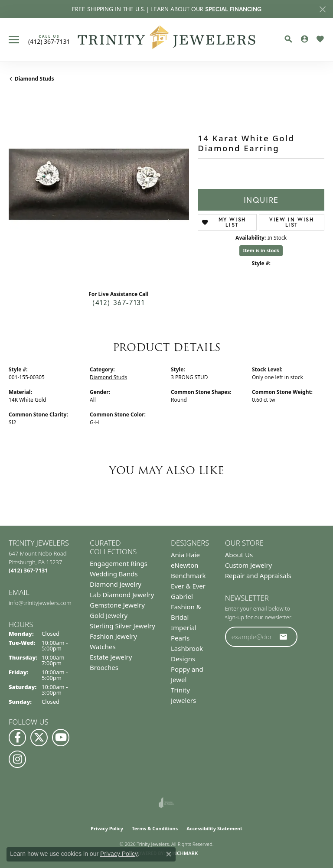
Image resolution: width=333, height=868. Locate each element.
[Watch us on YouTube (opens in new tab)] (61, 738)
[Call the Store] (28, 570)
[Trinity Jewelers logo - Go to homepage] (167, 40)
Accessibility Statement (214, 828)
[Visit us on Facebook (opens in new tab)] (17, 738)
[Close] (322, 9)
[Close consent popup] (169, 854)
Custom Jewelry (249, 565)
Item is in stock (261, 250)
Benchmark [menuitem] (188, 575)
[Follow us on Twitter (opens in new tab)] (39, 738)
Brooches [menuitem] (104, 667)
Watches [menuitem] (103, 647)
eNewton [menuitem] (185, 565)
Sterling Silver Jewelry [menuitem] (122, 626)
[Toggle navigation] (14, 40)
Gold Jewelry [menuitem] (109, 615)
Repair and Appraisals (258, 575)
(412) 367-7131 (118, 302)
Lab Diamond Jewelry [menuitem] (122, 595)
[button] (288, 39)
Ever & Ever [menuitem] (188, 586)
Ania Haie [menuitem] (185, 555)
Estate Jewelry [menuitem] (111, 657)
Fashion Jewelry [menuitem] (113, 636)
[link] (49, 39)
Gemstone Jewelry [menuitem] (117, 605)
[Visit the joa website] (166, 803)
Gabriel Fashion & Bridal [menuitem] (186, 607)
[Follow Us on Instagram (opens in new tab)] (17, 759)
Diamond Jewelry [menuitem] (116, 584)
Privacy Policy (107, 828)
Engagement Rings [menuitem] (119, 563)
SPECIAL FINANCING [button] (233, 9)
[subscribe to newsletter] (284, 637)
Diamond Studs (34, 79)
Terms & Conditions (155, 828)
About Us (239, 555)
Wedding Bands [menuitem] (114, 574)
